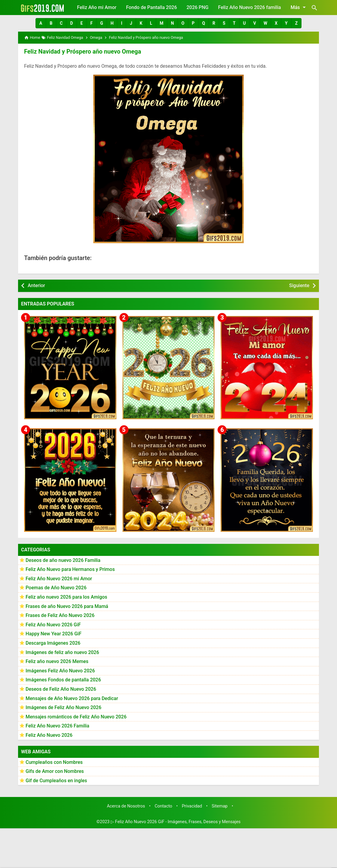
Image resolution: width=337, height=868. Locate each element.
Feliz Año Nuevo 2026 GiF (53, 625)
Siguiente (299, 285)
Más (299, 7)
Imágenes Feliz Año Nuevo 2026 (60, 671)
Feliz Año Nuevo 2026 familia (250, 7)
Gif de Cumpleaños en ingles (56, 781)
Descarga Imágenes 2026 (53, 643)
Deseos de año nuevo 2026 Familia (63, 560)
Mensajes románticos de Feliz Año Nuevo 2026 (76, 717)
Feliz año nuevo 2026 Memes (57, 661)
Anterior (36, 285)
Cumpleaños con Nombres (54, 762)
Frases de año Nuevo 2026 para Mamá (67, 606)
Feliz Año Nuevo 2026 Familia (57, 726)
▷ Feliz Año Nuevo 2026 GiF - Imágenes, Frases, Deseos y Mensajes (176, 822)
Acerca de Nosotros (126, 806)
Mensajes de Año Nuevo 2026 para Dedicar (72, 698)
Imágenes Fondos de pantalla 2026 (63, 680)
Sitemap (220, 806)
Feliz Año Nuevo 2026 (49, 735)
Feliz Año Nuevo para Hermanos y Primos (70, 569)
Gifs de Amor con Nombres (55, 771)
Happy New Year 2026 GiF (54, 634)
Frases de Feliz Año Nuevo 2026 (60, 615)
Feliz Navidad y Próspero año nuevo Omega (83, 51)
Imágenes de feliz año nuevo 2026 (62, 652)
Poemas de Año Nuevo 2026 (56, 588)
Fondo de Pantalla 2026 (151, 7)
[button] (41, 23)
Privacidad (192, 806)
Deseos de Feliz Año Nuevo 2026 (61, 689)
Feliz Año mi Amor (97, 7)
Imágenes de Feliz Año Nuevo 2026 (63, 707)
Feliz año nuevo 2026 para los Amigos (66, 597)
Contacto (163, 806)
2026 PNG (198, 7)
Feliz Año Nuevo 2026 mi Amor (59, 579)
